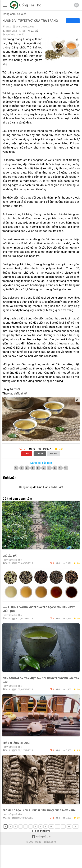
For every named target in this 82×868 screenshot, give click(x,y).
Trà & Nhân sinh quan (16, 743)
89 (69, 826)
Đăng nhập (26, 487)
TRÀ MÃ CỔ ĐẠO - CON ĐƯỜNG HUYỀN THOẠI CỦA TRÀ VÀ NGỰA (39, 811)
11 (57, 826)
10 (51, 826)
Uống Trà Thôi (31, 5)
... (63, 826)
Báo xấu (54, 454)
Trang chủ (9, 14)
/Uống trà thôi (41, 837)
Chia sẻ (22, 14)
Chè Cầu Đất (10, 556)
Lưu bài (40, 454)
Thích (27, 454)
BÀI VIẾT (35, 31)
